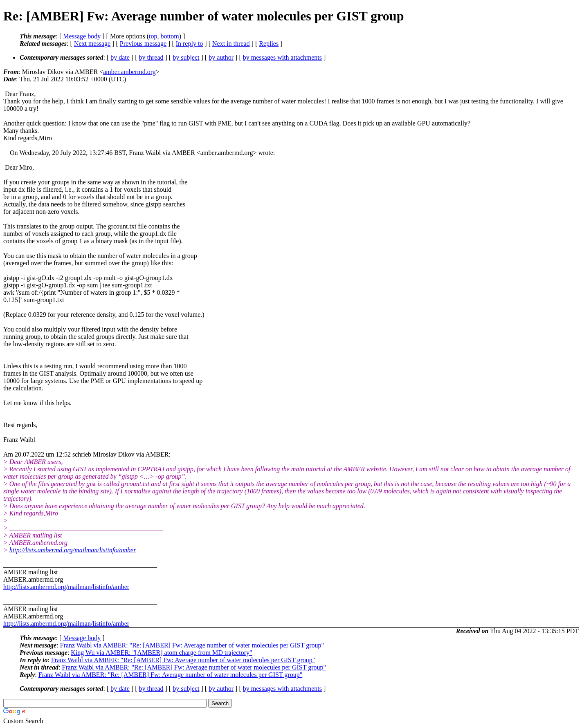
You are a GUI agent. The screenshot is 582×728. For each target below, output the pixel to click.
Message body (82, 36)
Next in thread (231, 44)
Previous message (143, 44)
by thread (151, 57)
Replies (269, 44)
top (153, 36)
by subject (186, 57)
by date (120, 57)
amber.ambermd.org (129, 72)
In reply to (190, 44)
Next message (92, 44)
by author (221, 57)
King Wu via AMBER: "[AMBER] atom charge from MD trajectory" (161, 653)
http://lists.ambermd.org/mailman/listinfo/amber (73, 550)
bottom (170, 36)
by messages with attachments (282, 57)
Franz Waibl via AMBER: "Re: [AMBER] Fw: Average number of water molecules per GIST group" (192, 645)
